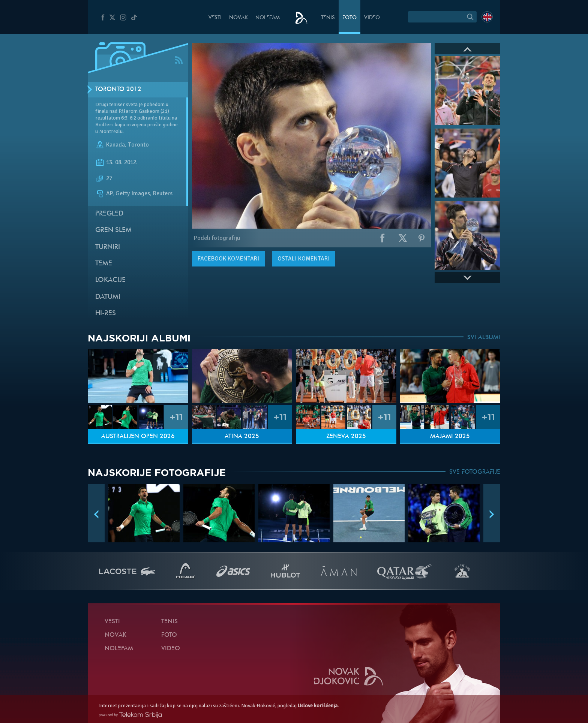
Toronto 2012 (118, 90)
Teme (104, 264)
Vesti (215, 18)
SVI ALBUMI (484, 338)
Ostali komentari (304, 259)
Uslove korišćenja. (318, 706)
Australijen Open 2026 (138, 437)
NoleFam (268, 18)
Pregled (109, 214)
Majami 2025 (450, 437)
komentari (228, 259)
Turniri (108, 247)
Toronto (138, 145)
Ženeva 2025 (346, 437)
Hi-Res (106, 314)
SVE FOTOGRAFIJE (475, 472)
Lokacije (110, 280)
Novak (238, 18)
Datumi (108, 297)
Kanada (115, 145)
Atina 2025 (242, 437)
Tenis (328, 18)
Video (372, 18)
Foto (349, 18)
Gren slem (113, 230)
